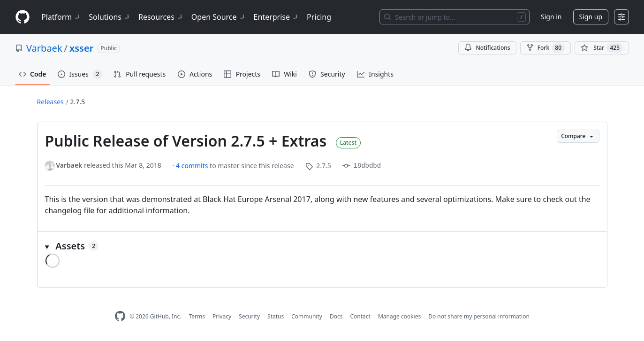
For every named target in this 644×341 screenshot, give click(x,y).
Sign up (591, 17)
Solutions (110, 17)
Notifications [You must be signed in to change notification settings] (487, 48)
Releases (50, 102)
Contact (360, 316)
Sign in (551, 17)
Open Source (219, 17)
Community (307, 316)
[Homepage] (23, 17)
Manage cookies (399, 316)
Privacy (222, 316)
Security (249, 316)
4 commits (193, 166)
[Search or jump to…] (455, 17)
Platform (61, 17)
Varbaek (44, 48)
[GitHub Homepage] (120, 316)
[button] (322, 246)
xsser (81, 48)
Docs (336, 316)
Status (276, 316)
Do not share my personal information (479, 316)
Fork (546, 48)
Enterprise (277, 17)
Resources (161, 17)
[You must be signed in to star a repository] (602, 48)
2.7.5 (78, 102)
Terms (197, 316)
